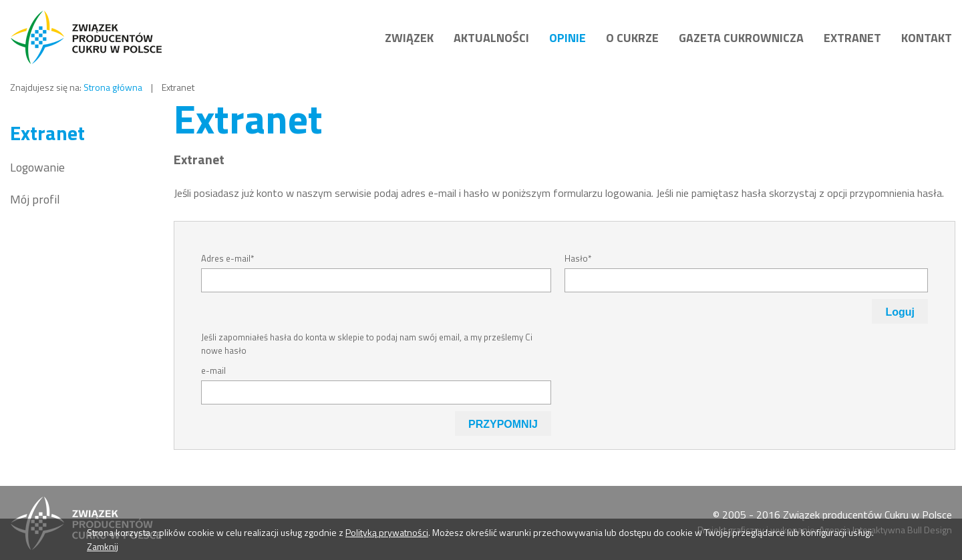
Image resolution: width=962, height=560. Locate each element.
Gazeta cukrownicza (741, 38)
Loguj (900, 312)
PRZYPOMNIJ (503, 424)
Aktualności (491, 38)
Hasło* (578, 258)
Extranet (852, 38)
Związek (409, 38)
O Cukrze (632, 38)
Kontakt (927, 38)
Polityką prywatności (387, 532)
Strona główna (113, 87)
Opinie (568, 38)
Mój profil (35, 199)
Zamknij (103, 546)
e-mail (213, 370)
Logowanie (37, 167)
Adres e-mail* (227, 258)
